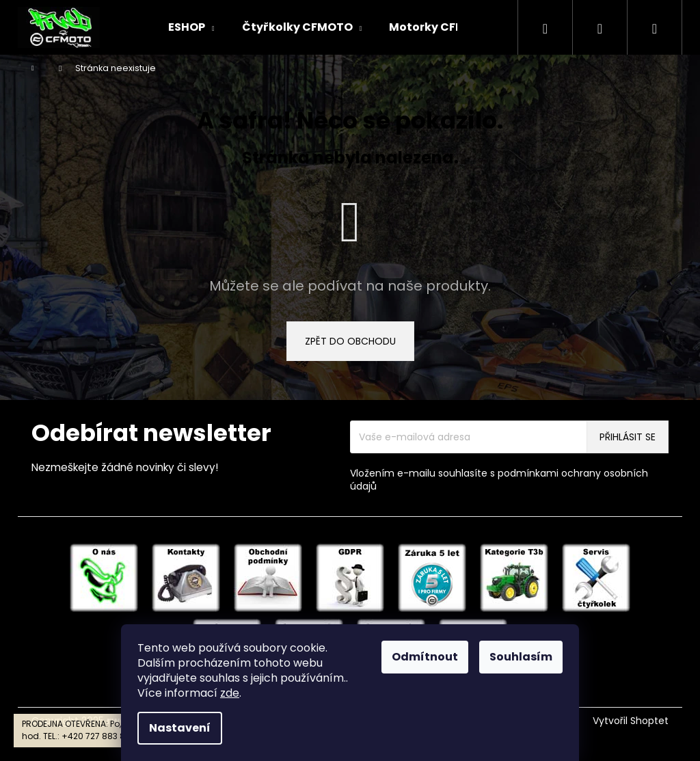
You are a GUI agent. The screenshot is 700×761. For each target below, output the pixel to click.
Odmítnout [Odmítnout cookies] (425, 657)
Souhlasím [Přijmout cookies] (521, 657)
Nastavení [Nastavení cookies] (180, 728)
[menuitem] (191, 27)
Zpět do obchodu (350, 341)
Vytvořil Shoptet (631, 721)
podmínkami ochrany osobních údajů (499, 480)
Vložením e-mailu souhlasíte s (499, 480)
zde (230, 693)
